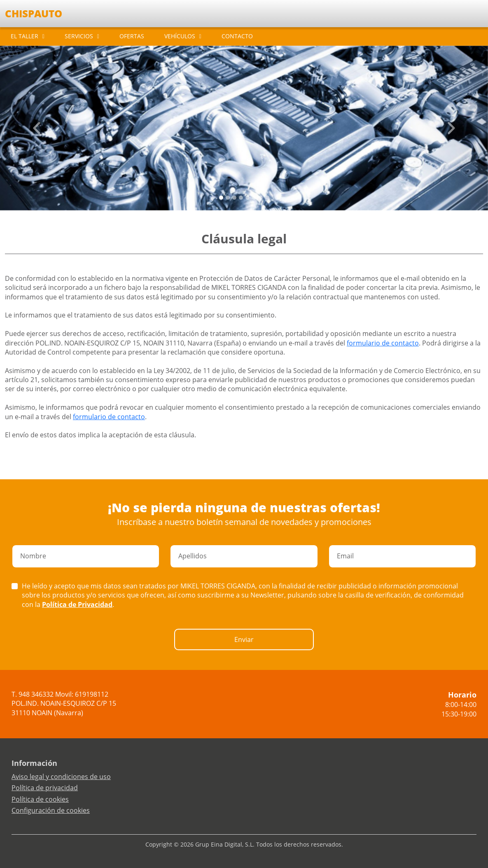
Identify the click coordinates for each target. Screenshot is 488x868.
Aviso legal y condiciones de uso (61, 777)
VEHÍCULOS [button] (180, 36)
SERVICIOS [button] (79, 36)
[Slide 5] (254, 198)
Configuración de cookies (51, 810)
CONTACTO (237, 36)
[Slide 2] (234, 198)
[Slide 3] (241, 198)
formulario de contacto (383, 343)
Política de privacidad (45, 788)
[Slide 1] (228, 198)
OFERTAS (132, 36)
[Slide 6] (261, 198)
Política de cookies (40, 799)
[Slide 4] (248, 198)
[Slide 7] (267, 198)
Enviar (244, 639)
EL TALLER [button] (25, 36)
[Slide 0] (221, 198)
